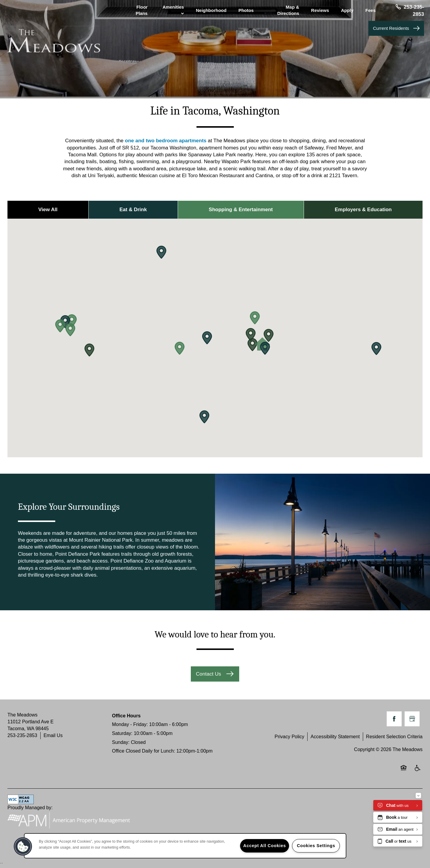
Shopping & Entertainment (241, 210)
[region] (185, 846)
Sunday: (121, 742)
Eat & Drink (133, 210)
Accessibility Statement (335, 737)
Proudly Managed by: (72, 818)
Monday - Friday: (130, 724)
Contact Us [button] (209, 674)
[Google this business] (412, 719)
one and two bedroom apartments (166, 141)
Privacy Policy (289, 737)
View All (48, 210)
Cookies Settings (316, 846)
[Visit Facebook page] (394, 719)
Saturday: (122, 733)
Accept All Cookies (265, 846)
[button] (396, 28)
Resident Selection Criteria (394, 737)
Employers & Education (363, 210)
